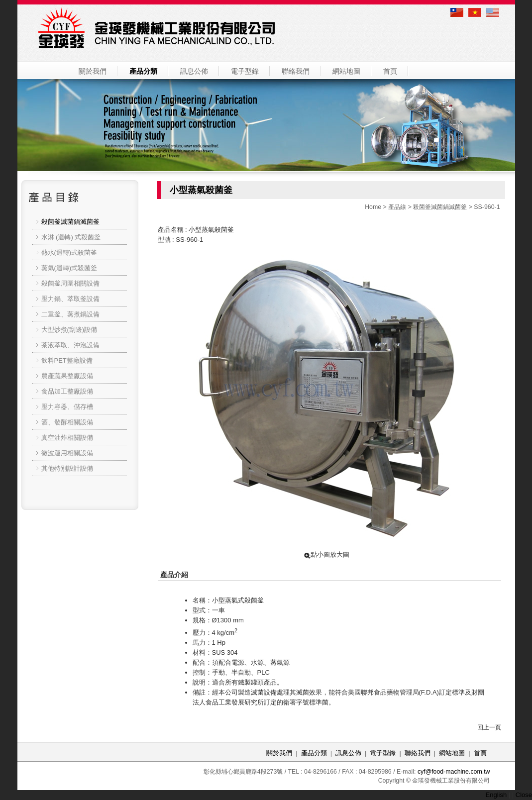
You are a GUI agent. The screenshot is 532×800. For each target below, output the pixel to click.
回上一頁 (489, 727)
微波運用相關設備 (67, 453)
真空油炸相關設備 (67, 438)
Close (524, 795)
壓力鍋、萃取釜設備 (70, 299)
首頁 (390, 71)
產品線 (397, 207)
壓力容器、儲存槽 (67, 407)
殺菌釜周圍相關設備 (70, 283)
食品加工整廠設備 (67, 391)
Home (373, 207)
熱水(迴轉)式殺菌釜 (69, 252)
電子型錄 (245, 71)
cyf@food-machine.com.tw (454, 772)
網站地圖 (346, 71)
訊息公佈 (194, 71)
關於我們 (93, 71)
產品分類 (143, 71)
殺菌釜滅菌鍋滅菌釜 (440, 207)
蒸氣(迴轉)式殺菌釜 (69, 268)
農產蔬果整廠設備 (67, 376)
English (496, 795)
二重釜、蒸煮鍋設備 (70, 314)
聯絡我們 (296, 71)
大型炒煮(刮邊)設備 (69, 330)
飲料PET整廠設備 (67, 360)
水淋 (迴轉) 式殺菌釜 (71, 237)
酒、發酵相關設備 (67, 422)
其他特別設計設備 (67, 468)
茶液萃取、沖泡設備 (70, 345)
